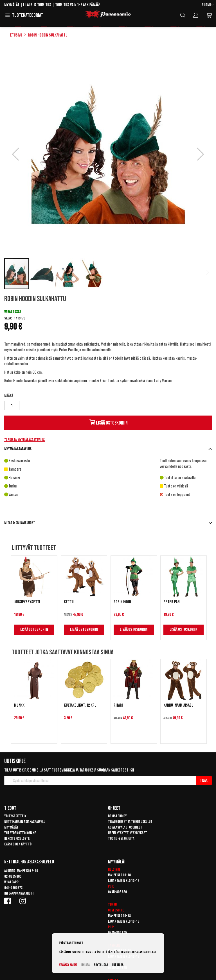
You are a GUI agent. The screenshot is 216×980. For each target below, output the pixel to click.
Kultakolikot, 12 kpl (80, 705)
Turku (112, 905)
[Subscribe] (204, 781)
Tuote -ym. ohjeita (121, 839)
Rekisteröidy (117, 816)
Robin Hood (122, 602)
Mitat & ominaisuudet (20, 523)
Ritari (118, 705)
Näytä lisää (101, 965)
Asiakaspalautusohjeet (125, 827)
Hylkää (85, 965)
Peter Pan (171, 602)
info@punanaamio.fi (19, 893)
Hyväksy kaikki (68, 965)
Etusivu (16, 35)
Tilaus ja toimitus (37, 5)
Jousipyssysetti (27, 602)
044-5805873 (13, 888)
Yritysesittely (15, 816)
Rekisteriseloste (17, 839)
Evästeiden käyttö (18, 844)
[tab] (108, 449)
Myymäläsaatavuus (18, 449)
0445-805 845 (117, 933)
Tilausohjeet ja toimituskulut (130, 822)
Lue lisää (118, 965)
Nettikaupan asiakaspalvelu (25, 822)
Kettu (69, 602)
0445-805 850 (117, 892)
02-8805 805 (13, 876)
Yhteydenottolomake (20, 833)
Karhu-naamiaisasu (178, 705)
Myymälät (12, 5)
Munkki (20, 705)
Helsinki (114, 869)
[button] (207, 5)
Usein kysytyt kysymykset (128, 833)
